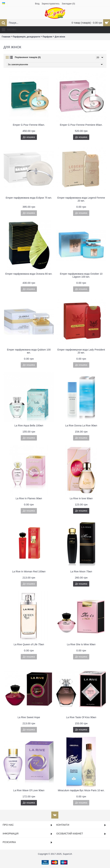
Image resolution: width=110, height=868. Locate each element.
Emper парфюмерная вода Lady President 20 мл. (81, 351)
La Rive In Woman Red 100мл (29, 571)
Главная (6, 37)
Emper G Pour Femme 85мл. (29, 125)
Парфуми (47, 37)
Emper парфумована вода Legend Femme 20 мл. (81, 199)
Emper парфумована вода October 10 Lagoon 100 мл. (81, 275)
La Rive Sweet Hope (29, 717)
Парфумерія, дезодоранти (27, 37)
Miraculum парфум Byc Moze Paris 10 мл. (81, 790)
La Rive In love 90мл (81, 498)
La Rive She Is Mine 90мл (81, 644)
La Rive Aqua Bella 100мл (29, 426)
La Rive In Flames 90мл (29, 498)
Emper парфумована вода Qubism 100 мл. (29, 351)
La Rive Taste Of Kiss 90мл (81, 717)
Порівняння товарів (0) (28, 57)
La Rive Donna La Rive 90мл (81, 426)
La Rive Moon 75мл (81, 571)
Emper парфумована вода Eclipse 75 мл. (29, 198)
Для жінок (60, 37)
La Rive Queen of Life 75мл (29, 644)
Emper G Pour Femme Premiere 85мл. (81, 125)
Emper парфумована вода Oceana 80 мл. (29, 274)
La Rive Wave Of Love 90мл (29, 790)
